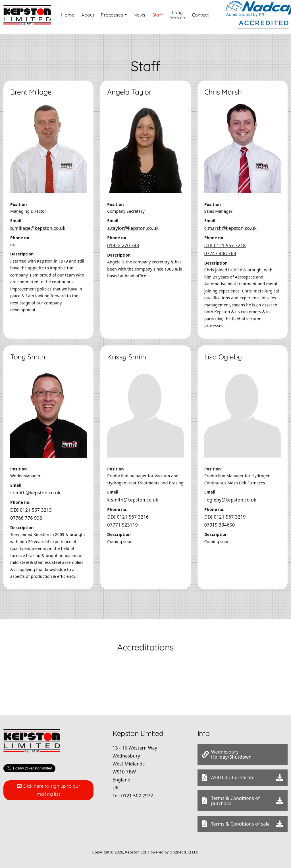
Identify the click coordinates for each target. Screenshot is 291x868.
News (149, 15)
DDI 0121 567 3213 (31, 506)
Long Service (188, 15)
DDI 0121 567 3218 (225, 242)
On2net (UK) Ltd (184, 848)
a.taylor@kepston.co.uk (133, 224)
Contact (212, 15)
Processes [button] (121, 15)
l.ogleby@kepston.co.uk (230, 496)
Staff (167, 15)
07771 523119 (122, 521)
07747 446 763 (220, 250)
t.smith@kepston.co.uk (35, 489)
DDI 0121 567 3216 (128, 513)
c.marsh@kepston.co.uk (230, 224)
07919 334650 (220, 521)
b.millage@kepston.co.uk (38, 224)
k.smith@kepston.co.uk (133, 496)
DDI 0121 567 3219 (225, 513)
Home (77, 15)
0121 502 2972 (137, 792)
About (97, 15)
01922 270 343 (123, 242)
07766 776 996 (26, 514)
